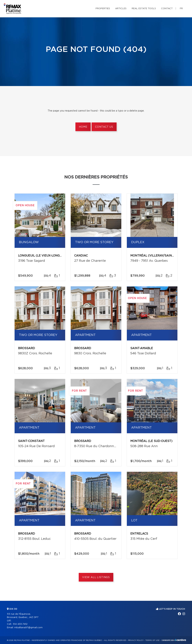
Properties (103, 9)
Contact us (104, 127)
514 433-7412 (20, 624)
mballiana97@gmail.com (28, 628)
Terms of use (152, 640)
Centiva (181, 640)
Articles (121, 9)
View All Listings (96, 577)
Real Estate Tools (144, 9)
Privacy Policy (136, 640)
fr (181, 9)
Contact (167, 9)
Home (83, 127)
